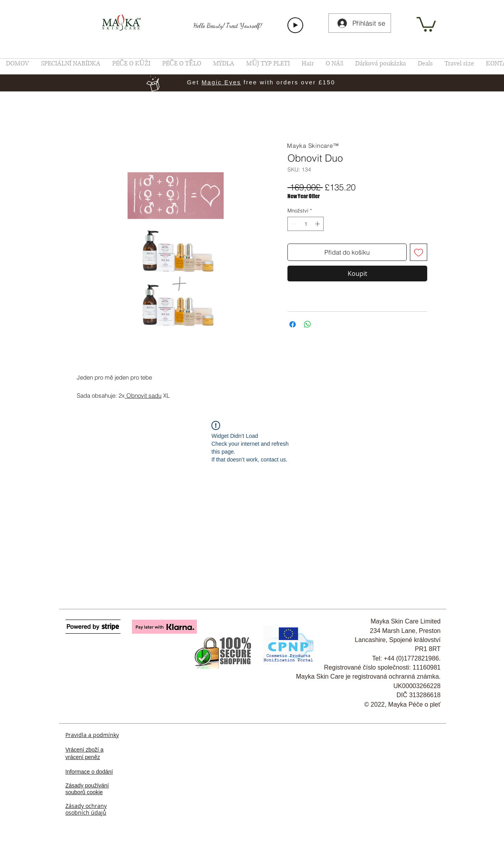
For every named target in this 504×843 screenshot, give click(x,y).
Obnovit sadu (144, 395)
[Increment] (318, 224)
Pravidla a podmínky (92, 735)
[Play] (295, 25)
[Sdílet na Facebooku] (293, 324)
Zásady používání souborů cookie (87, 789)
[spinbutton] (306, 224)
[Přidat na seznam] (419, 252)
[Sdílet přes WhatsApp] (308, 324)
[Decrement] (293, 224)
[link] (426, 23)
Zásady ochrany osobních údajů (86, 809)
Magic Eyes (221, 82)
